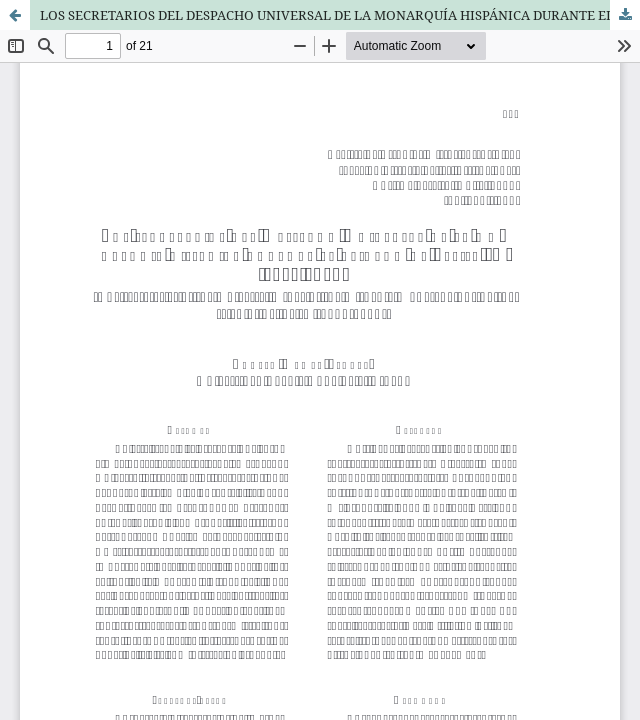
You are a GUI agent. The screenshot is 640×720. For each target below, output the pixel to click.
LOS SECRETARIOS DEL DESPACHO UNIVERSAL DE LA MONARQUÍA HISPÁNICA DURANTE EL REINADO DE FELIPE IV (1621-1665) (340, 15)
